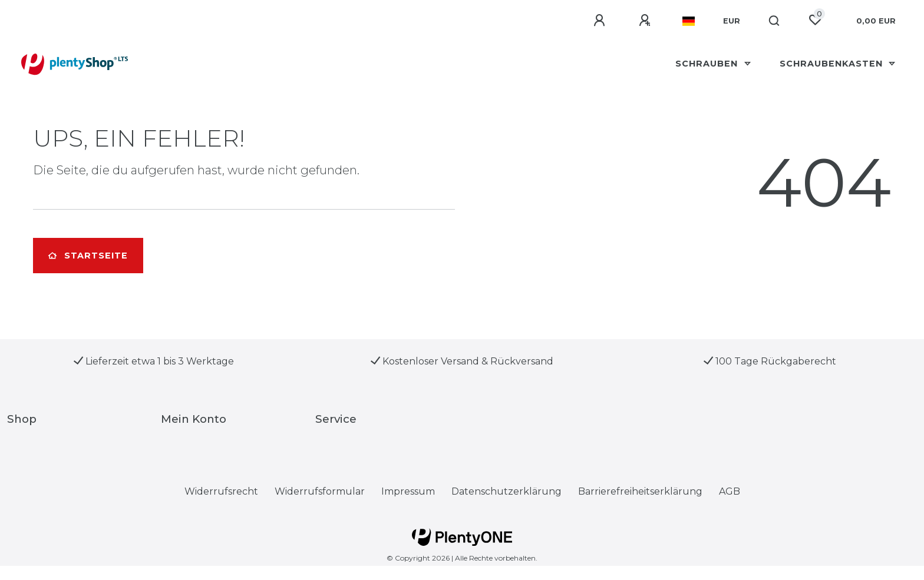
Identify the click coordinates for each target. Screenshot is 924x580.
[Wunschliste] (815, 20)
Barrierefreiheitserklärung (640, 491)
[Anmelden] (601, 21)
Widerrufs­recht (221, 491)
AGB (730, 491)
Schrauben (708, 64)
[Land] (689, 21)
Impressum (408, 491)
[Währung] (732, 21)
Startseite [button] (88, 256)
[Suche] (775, 21)
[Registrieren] (646, 21)
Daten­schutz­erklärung (506, 491)
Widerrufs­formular (320, 491)
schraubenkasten (833, 64)
